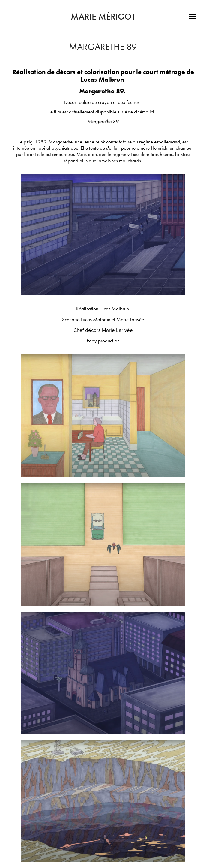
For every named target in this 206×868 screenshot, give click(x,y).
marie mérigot (103, 17)
